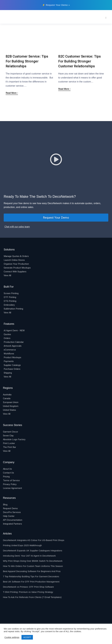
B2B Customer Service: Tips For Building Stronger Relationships (27, 61)
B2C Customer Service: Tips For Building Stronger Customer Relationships (79, 61)
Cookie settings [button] (12, 637)
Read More (12, 93)
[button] (56, 159)
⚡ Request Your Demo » (56, 5)
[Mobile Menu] (106, 18)
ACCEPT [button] (27, 637)
